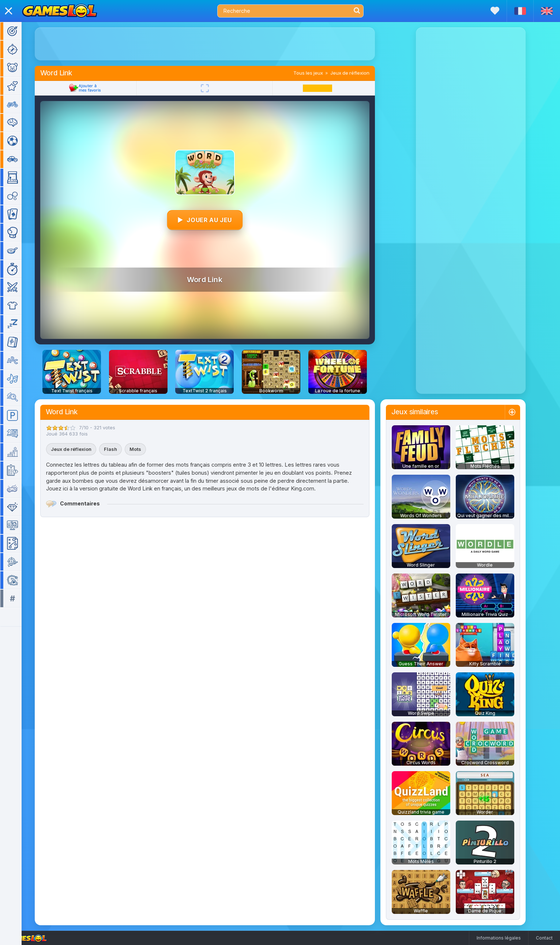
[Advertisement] (215, 44)
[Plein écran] (215, 88)
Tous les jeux (319, 73)
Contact (544, 938)
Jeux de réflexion (360, 73)
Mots (146, 449)
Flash (121, 449)
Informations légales (499, 938)
